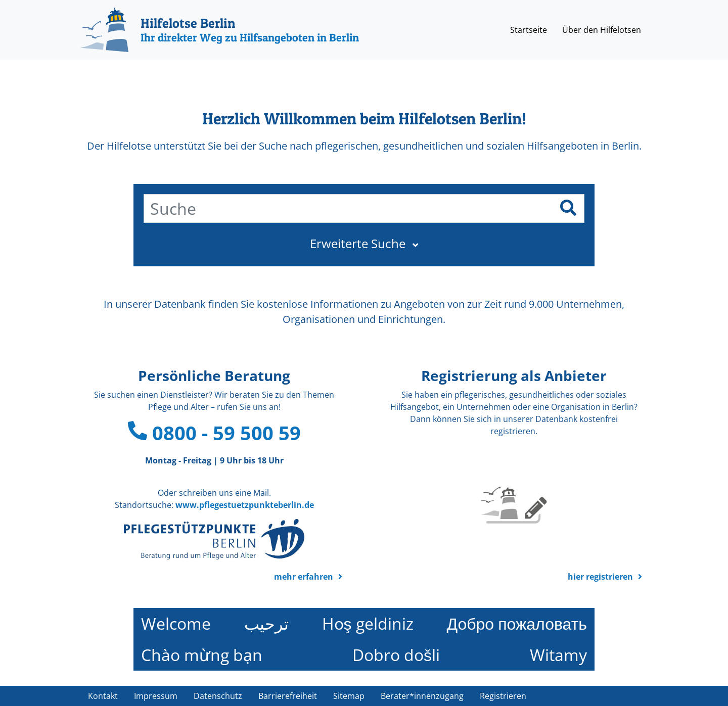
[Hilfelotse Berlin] (219, 30)
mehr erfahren (304, 577)
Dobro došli (396, 655)
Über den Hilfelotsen (602, 30)
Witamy (558, 655)
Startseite (529, 30)
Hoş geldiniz (368, 623)
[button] (364, 244)
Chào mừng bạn (202, 655)
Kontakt (103, 696)
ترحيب (266, 623)
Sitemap (349, 696)
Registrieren (503, 696)
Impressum (156, 696)
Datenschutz (218, 696)
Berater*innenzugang (422, 696)
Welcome (176, 623)
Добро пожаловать (517, 623)
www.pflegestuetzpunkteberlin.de (245, 505)
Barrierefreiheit (288, 696)
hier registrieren (600, 577)
